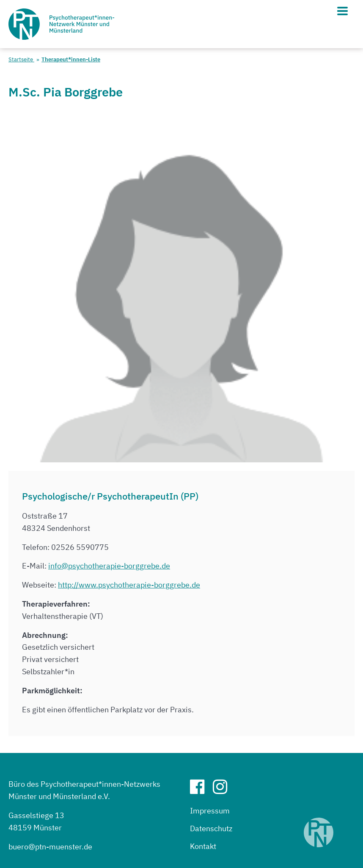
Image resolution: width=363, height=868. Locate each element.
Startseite (21, 59)
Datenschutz (211, 828)
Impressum (210, 811)
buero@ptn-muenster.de (50, 847)
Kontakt (203, 846)
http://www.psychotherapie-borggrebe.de (129, 585)
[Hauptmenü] (342, 11)
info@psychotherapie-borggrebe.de (109, 566)
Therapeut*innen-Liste (71, 59)
